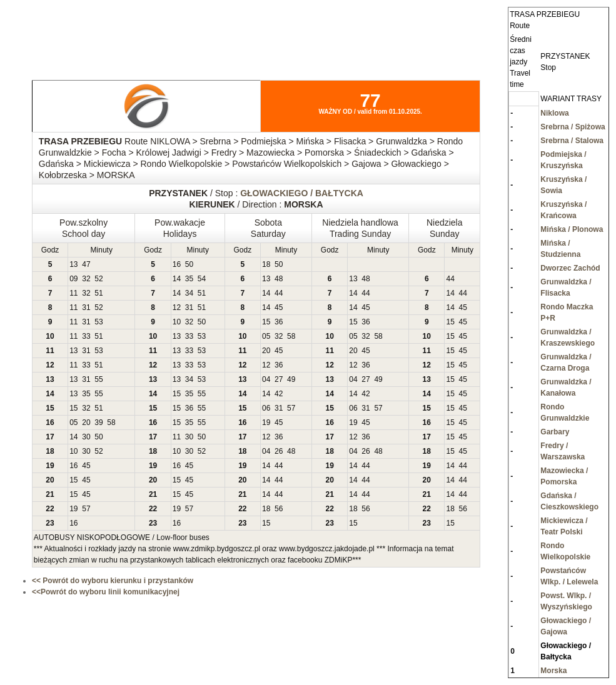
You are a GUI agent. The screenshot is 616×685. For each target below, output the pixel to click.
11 (73, 293)
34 (189, 293)
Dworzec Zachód (570, 268)
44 (450, 279)
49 (291, 379)
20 (266, 351)
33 (86, 336)
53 (98, 322)
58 (291, 336)
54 (202, 279)
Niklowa (554, 113)
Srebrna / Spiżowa (573, 127)
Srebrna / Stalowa (572, 141)
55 (98, 379)
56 (279, 509)
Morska (553, 671)
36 (279, 322)
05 (266, 336)
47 (86, 264)
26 (279, 451)
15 (266, 322)
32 (86, 279)
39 (98, 422)
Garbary (555, 432)
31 (86, 307)
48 (279, 279)
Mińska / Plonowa (572, 229)
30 (86, 437)
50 (189, 264)
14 (177, 279)
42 (279, 394)
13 (73, 264)
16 (177, 264)
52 (98, 279)
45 (279, 307)
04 (266, 379)
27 (279, 379)
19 (266, 422)
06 (266, 408)
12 (177, 307)
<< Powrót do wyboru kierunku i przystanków (113, 581)
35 (189, 279)
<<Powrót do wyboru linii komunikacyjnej (106, 592)
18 (266, 264)
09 (73, 279)
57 (291, 408)
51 (98, 293)
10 (177, 322)
